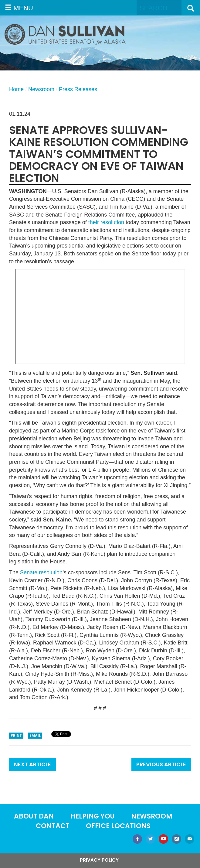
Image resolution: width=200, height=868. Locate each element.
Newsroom (41, 89)
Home (16, 89)
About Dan (34, 816)
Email (35, 735)
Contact (53, 826)
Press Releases (78, 89)
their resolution (106, 222)
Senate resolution (41, 572)
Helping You (92, 816)
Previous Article (161, 764)
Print (16, 735)
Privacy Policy (99, 860)
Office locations (118, 826)
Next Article (32, 764)
